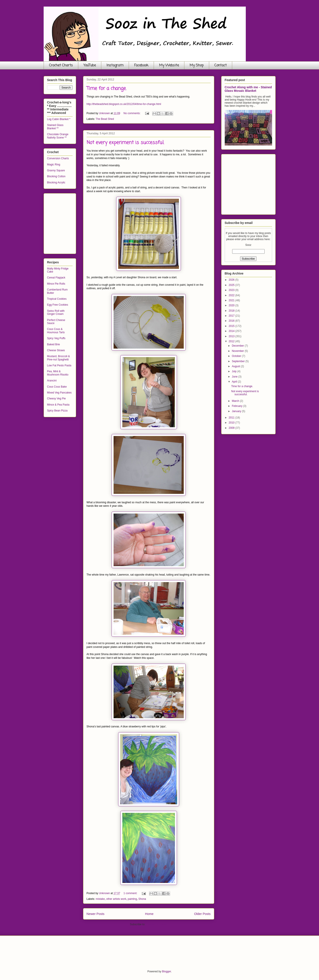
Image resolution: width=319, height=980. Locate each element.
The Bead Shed (105, 119)
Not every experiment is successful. (125, 143)
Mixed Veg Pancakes (59, 393)
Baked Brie (54, 344)
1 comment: (131, 893)
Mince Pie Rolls (56, 284)
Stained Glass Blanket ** (55, 127)
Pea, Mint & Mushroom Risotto (58, 373)
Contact (221, 66)
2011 (232, 418)
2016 (232, 321)
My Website (169, 66)
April (235, 382)
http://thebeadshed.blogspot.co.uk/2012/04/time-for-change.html (124, 104)
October (237, 356)
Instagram (115, 66)
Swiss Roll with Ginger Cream (56, 312)
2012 (232, 341)
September (239, 361)
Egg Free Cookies (58, 305)
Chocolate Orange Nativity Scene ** (58, 136)
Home (149, 914)
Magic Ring (54, 165)
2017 (232, 316)
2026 (232, 280)
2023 (232, 290)
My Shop (197, 66)
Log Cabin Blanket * (59, 119)
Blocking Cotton (56, 176)
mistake (100, 899)
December (238, 346)
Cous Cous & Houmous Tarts (56, 331)
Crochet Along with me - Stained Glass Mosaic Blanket (248, 89)
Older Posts (202, 914)
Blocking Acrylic (56, 183)
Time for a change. (107, 89)
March (236, 401)
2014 (232, 331)
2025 (232, 285)
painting (132, 899)
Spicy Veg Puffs (56, 338)
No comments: (132, 113)
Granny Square (56, 170)
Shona (142, 899)
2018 (232, 311)
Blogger (167, 971)
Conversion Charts (58, 158)
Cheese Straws (56, 350)
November (238, 351)
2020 (232, 305)
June (235, 377)
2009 (232, 428)
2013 (232, 336)
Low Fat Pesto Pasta (59, 365)
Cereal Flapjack (56, 278)
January (237, 411)
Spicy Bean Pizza (57, 411)
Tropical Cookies (57, 299)
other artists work (116, 899)
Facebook (141, 66)
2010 (232, 423)
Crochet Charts (61, 66)
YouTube (90, 66)
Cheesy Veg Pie (56, 399)
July (234, 371)
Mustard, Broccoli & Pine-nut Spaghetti (59, 358)
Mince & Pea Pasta (58, 405)
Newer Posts (96, 914)
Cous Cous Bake (57, 387)
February (237, 406)
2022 (232, 295)
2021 (232, 300)
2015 (232, 326)
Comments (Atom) (157, 924)
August (236, 366)
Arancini (52, 381)
